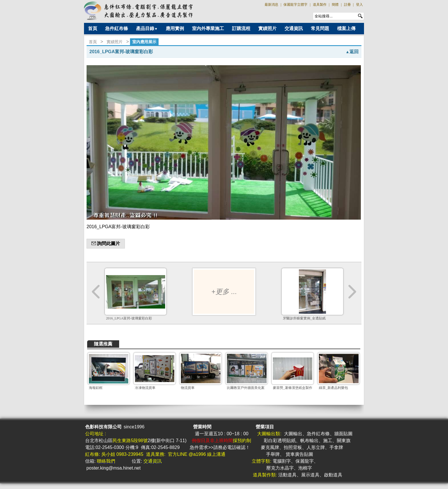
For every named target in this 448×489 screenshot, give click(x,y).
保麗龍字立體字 (295, 5)
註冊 (347, 5)
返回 (352, 52)
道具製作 (320, 5)
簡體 (335, 5)
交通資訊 (294, 28)
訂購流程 (241, 28)
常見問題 (320, 28)
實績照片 (267, 28)
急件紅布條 (117, 28)
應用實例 (175, 28)
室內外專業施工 (208, 28)
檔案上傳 (346, 28)
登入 (359, 5)
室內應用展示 (144, 42)
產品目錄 (147, 28)
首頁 (93, 28)
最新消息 (271, 5)
